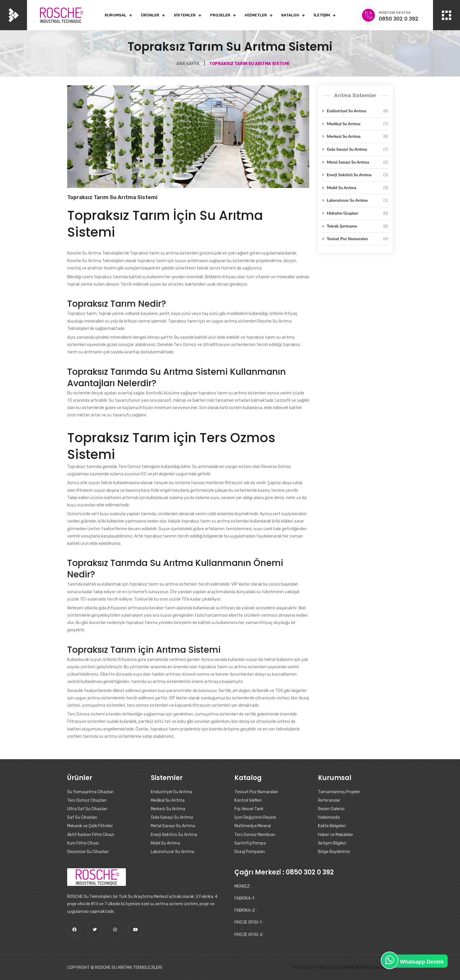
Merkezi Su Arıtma (357, 136)
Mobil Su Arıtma (357, 188)
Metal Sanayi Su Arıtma (357, 162)
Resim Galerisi (331, 809)
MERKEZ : (243, 886)
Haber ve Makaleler (336, 835)
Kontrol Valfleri (248, 800)
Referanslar (329, 800)
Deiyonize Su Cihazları (88, 852)
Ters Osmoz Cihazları (87, 800)
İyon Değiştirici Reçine (255, 817)
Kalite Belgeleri (332, 826)
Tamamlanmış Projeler (339, 792)
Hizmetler (256, 15)
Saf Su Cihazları (82, 817)
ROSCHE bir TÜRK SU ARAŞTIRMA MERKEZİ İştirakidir (341, 968)
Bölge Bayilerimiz (334, 852)
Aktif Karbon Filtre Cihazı (91, 835)
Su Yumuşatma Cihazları (90, 792)
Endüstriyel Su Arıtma (357, 111)
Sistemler (185, 15)
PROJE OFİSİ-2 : (249, 935)
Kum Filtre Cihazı (83, 843)
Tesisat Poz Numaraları (357, 239)
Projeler (220, 15)
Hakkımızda (329, 817)
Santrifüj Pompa (250, 843)
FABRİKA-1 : (245, 898)
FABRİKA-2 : (246, 910)
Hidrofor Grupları (357, 213)
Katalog (290, 15)
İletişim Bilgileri (332, 843)
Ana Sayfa (188, 64)
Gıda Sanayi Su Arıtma (357, 149)
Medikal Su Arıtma (357, 124)
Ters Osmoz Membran (255, 835)
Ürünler (150, 15)
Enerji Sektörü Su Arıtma (357, 175)
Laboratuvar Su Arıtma (357, 200)
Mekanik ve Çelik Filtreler (90, 826)
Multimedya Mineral (253, 826)
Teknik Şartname (357, 226)
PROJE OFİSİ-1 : (249, 922)
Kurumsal (116, 15)
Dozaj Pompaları (250, 852)
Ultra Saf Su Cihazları (87, 809)
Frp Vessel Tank (249, 809)
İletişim (322, 15)
